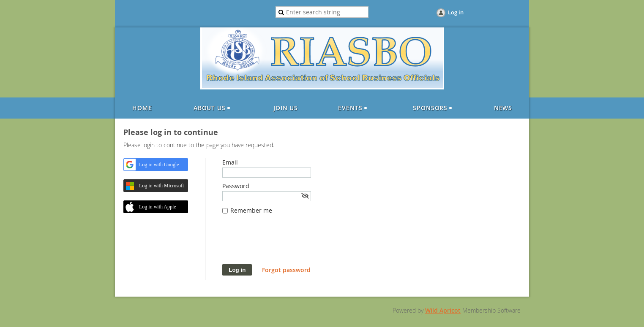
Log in (456, 12)
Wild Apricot (443, 310)
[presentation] (287, 243)
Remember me (251, 210)
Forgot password (286, 270)
